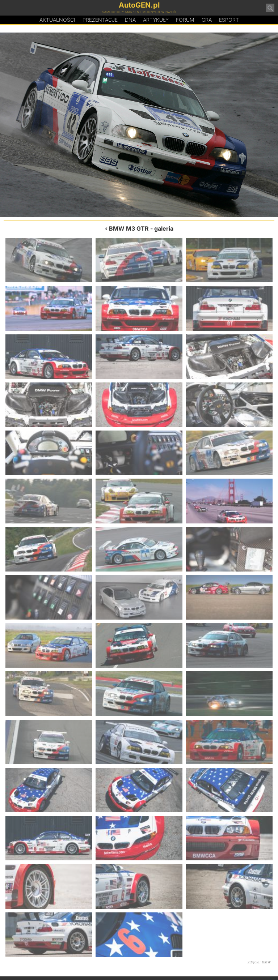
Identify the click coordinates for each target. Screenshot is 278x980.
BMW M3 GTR (129, 228)
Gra (207, 20)
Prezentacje (100, 20)
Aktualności (57, 20)
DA (130, 20)
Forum (185, 20)
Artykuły (156, 20)
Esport (229, 20)
